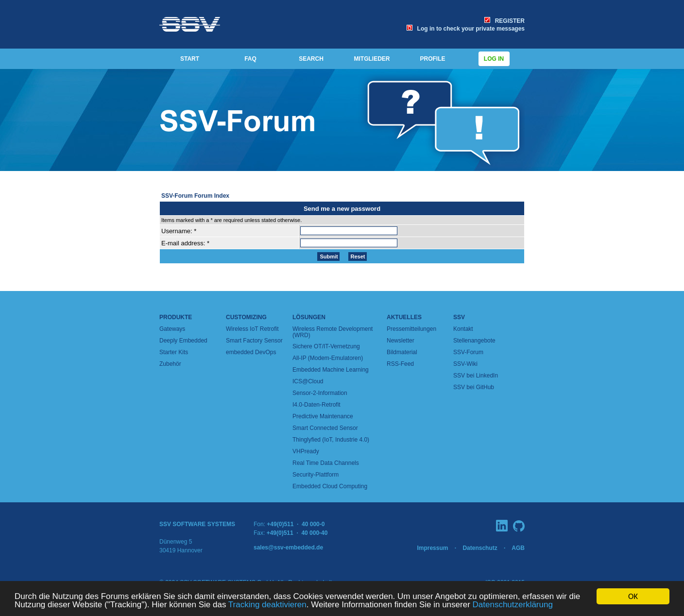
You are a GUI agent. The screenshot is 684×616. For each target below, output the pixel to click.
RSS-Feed (400, 364)
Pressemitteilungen (411, 329)
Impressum (432, 548)
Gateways (172, 329)
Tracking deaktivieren (267, 605)
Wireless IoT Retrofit (252, 329)
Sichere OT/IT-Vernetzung (326, 346)
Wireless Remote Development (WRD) (333, 332)
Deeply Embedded (183, 341)
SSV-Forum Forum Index (195, 196)
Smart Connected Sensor (325, 428)
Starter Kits (174, 352)
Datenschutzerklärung (513, 605)
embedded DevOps (251, 352)
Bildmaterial (402, 352)
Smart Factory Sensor (254, 341)
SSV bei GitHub (474, 387)
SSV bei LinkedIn (476, 376)
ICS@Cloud (308, 381)
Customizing (246, 317)
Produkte (176, 317)
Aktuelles (404, 317)
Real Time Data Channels (326, 463)
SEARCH (311, 59)
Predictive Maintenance (323, 416)
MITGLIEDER (372, 59)
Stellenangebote (474, 341)
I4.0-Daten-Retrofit (316, 405)
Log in (494, 59)
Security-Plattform (316, 475)
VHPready (306, 451)
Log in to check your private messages (466, 29)
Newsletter (401, 341)
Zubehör (170, 364)
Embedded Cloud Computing (330, 486)
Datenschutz (480, 548)
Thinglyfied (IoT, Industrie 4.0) (331, 440)
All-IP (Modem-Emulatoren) (328, 358)
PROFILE (432, 59)
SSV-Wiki (465, 364)
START (190, 59)
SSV (459, 317)
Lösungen (309, 317)
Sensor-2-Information (320, 393)
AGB (518, 548)
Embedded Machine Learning (331, 370)
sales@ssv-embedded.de (288, 548)
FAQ (250, 59)
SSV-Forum (468, 352)
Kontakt (463, 329)
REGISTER (504, 21)
